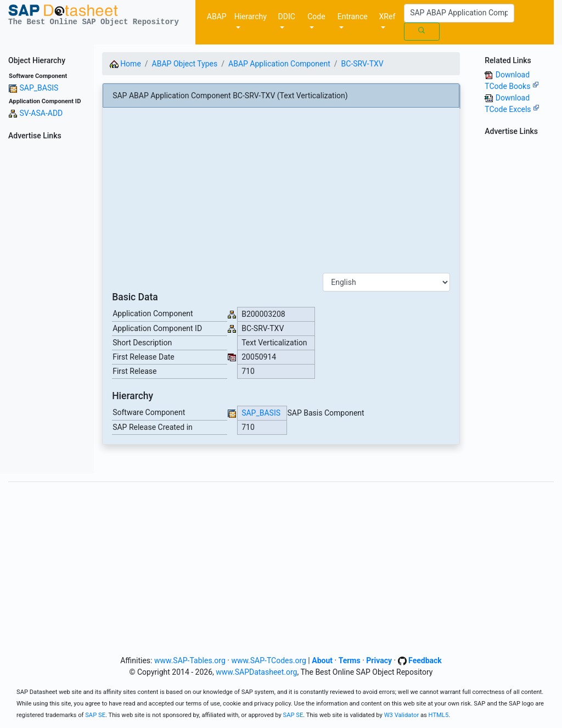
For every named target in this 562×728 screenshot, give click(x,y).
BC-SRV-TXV (363, 64)
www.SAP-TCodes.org (269, 660)
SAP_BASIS (39, 88)
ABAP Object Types (185, 64)
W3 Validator (402, 715)
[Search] (459, 13)
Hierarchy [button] (251, 16)
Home (125, 64)
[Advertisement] (47, 309)
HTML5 (439, 715)
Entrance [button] (353, 16)
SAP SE (95, 715)
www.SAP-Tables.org (190, 660)
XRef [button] (387, 16)
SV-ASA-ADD (41, 113)
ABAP (217, 16)
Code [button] (316, 16)
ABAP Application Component (279, 64)
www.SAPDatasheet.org (256, 672)
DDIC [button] (287, 16)
